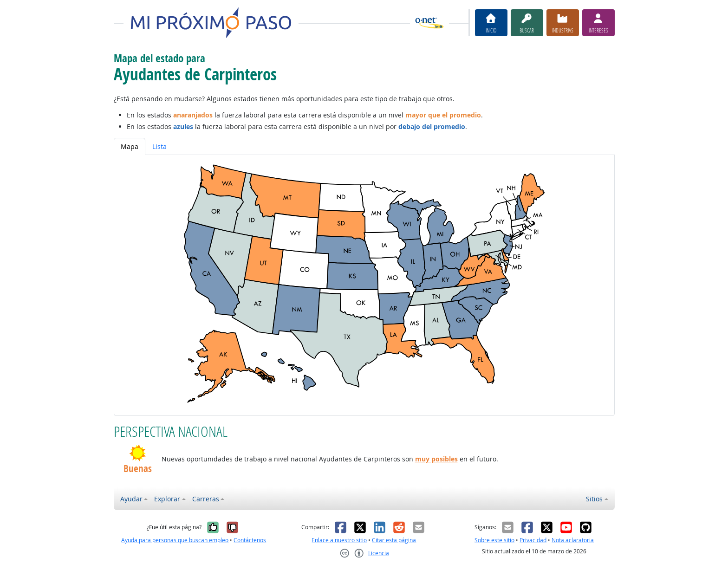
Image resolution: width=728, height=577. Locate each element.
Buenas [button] (138, 469)
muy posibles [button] (436, 459)
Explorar (167, 499)
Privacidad (533, 540)
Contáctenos (250, 540)
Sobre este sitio (494, 540)
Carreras (206, 499)
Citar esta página (394, 540)
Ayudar (131, 499)
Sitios (594, 499)
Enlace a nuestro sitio (339, 540)
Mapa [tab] (130, 146)
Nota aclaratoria (573, 540)
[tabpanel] (364, 285)
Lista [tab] (159, 146)
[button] (138, 453)
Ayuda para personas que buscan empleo (175, 540)
